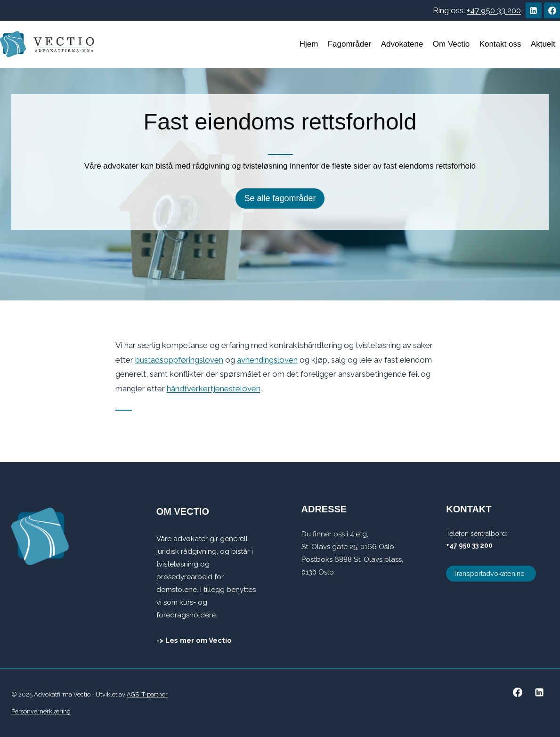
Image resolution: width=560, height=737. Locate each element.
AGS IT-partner (147, 694)
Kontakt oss (500, 44)
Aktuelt (543, 44)
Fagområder (350, 44)
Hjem (309, 44)
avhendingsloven (267, 360)
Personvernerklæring (41, 711)
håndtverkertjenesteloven (214, 389)
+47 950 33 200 (494, 10)
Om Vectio (451, 44)
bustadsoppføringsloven (179, 360)
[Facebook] (552, 10)
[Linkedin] (534, 10)
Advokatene (402, 44)
